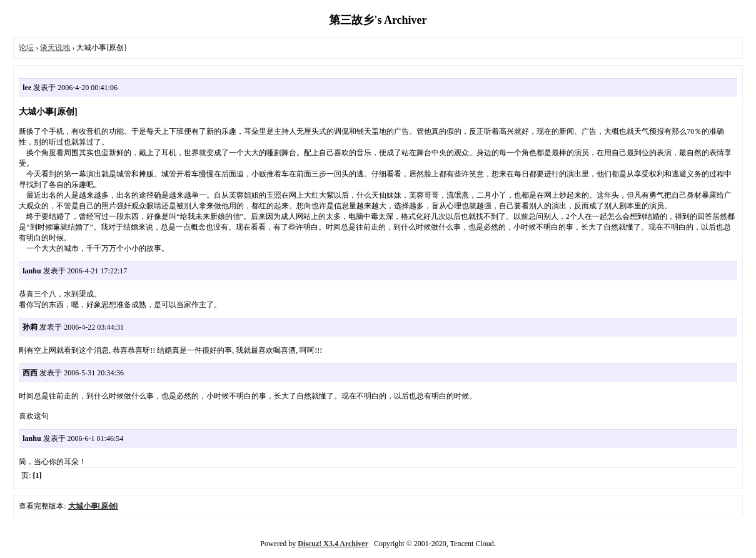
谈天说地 (55, 48)
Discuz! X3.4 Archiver (333, 544)
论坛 (26, 48)
